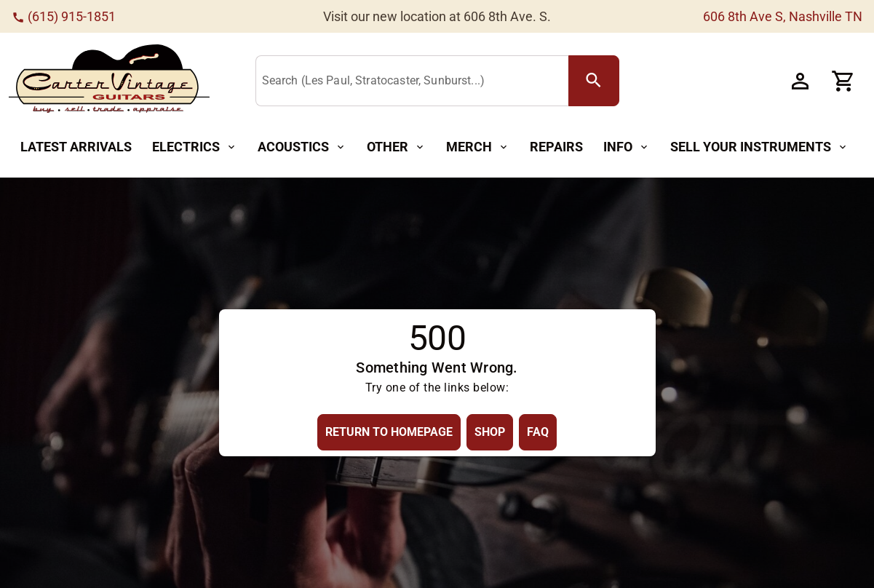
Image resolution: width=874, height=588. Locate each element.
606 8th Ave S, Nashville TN (783, 16)
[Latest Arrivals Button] (76, 147)
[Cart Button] (843, 81)
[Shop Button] (490, 432)
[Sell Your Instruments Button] (759, 147)
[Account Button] (800, 81)
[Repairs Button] (556, 147)
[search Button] (594, 81)
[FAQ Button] (538, 432)
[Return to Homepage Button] (389, 432)
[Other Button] (396, 147)
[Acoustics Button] (302, 147)
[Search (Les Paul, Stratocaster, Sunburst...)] (415, 82)
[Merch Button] (478, 147)
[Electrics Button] (195, 147)
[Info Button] (627, 147)
